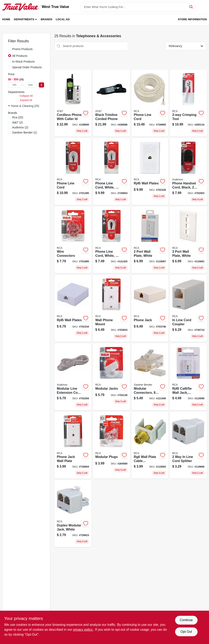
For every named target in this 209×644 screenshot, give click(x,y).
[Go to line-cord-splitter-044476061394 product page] (188, 445)
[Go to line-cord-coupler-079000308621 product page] (188, 308)
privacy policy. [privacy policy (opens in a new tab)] (83, 630)
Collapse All (26, 96)
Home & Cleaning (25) (25, 106)
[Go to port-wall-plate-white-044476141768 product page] (150, 240)
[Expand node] (10, 106)
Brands (47, 19)
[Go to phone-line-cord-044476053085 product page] (73, 172)
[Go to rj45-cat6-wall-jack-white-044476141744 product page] (188, 377)
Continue (186, 620)
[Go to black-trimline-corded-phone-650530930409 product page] (111, 103)
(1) (25, 132)
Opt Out (186, 632)
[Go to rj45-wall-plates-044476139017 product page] (150, 172)
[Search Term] (138, 7)
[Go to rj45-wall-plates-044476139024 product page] (73, 308)
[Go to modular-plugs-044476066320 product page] (111, 445)
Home (6, 19)
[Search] (191, 7)
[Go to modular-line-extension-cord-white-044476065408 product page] (73, 377)
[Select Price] (41, 85)
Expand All (26, 100)
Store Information (192, 19)
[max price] (30, 85)
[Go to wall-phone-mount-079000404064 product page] (111, 308)
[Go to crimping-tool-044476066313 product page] (188, 103)
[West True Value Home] (21, 7)
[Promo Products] (10, 49)
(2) (18, 122)
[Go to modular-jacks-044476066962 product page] (111, 377)
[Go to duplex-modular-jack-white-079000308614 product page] (73, 514)
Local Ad (63, 19)
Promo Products (22, 49)
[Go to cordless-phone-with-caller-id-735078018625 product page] (73, 103)
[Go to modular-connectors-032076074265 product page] (150, 377)
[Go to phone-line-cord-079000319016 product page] (150, 103)
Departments (24, 19)
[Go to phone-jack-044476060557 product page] (150, 308)
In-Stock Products (24, 62)
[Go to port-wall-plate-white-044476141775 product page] (188, 240)
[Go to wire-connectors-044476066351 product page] (73, 240)
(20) (18, 117)
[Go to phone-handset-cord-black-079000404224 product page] (188, 172)
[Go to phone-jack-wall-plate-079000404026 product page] (73, 445)
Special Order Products (27, 67)
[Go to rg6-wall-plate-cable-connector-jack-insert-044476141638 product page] (150, 445)
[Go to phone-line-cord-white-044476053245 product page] (111, 240)
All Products (20, 56)
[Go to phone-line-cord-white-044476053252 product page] (111, 172)
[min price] (15, 85)
